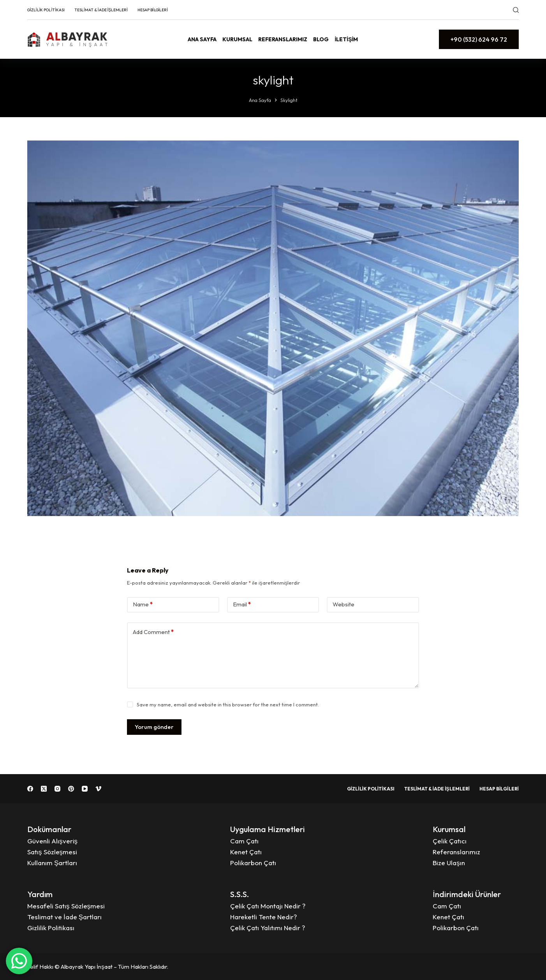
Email (242, 605)
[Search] (516, 10)
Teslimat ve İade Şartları (64, 917)
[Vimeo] (98, 789)
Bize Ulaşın (449, 863)
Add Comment (153, 632)
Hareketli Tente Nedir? (263, 917)
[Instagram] (57, 789)
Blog (321, 39)
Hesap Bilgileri (153, 10)
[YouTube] (85, 789)
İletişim (346, 39)
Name (143, 605)
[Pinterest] (71, 789)
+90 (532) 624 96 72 (479, 39)
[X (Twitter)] (44, 789)
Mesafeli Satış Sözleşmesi (66, 906)
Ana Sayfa (202, 39)
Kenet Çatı (246, 852)
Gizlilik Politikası (46, 10)
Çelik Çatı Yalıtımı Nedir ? (268, 928)
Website (343, 604)
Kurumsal (237, 39)
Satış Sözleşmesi (52, 852)
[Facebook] (30, 789)
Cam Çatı (244, 841)
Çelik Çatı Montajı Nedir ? (268, 906)
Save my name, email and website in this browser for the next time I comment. (228, 704)
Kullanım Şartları (52, 863)
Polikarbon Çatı (253, 863)
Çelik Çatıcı (450, 841)
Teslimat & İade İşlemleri (101, 10)
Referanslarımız (283, 39)
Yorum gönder (154, 727)
